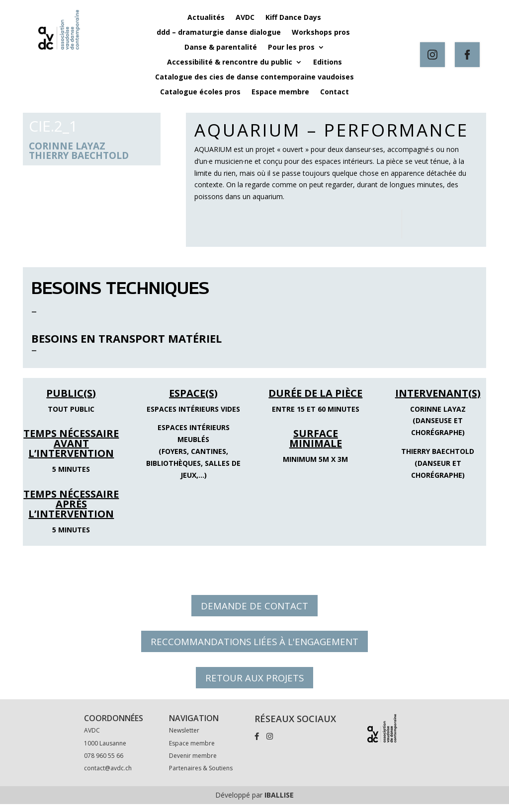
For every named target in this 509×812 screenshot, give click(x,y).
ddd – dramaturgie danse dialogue (219, 33)
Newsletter (184, 738)
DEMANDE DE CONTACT (254, 606)
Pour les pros (291, 48)
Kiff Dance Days (293, 18)
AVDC (245, 18)
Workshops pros (322, 33)
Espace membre (280, 92)
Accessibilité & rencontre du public (230, 63)
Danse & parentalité (221, 48)
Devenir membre (193, 764)
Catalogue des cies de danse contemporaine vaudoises (254, 77)
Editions (328, 63)
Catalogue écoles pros (200, 92)
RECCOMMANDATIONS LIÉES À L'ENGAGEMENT (254, 645)
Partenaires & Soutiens (201, 776)
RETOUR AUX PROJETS (254, 684)
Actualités (206, 18)
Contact (335, 92)
